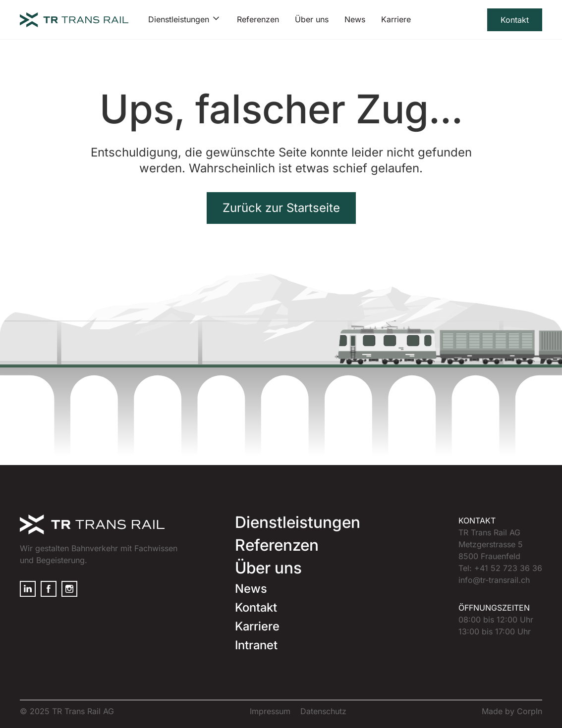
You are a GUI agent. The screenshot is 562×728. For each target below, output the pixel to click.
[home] (74, 20)
